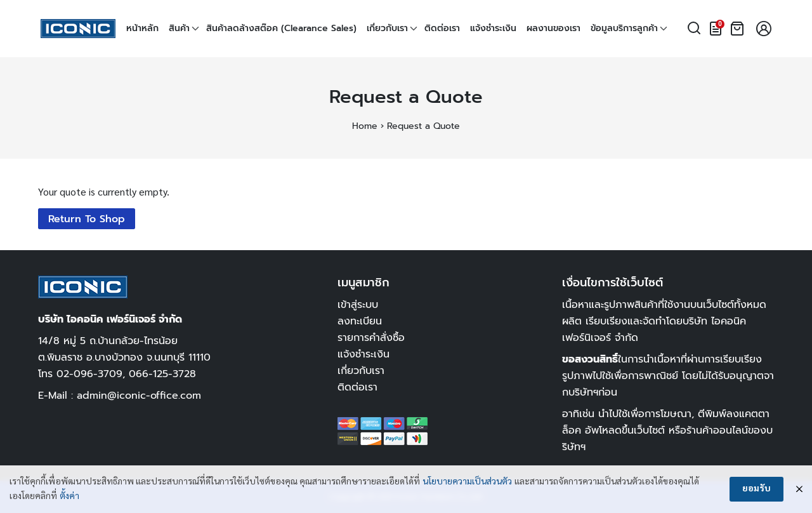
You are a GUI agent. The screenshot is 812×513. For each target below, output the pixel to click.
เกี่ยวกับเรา (387, 28)
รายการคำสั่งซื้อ (371, 337)
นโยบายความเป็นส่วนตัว (467, 482)
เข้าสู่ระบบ (358, 304)
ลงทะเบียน (360, 321)
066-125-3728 (162, 374)
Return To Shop (87, 219)
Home (365, 126)
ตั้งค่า (69, 496)
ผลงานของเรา (553, 28)
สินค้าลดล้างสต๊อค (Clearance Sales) (281, 28)
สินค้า (179, 28)
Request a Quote (406, 97)
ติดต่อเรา (442, 28)
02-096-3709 (89, 374)
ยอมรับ (756, 489)
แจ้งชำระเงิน (493, 28)
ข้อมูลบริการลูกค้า (624, 28)
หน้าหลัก (142, 28)
